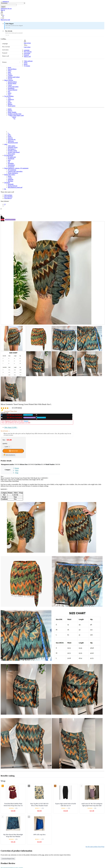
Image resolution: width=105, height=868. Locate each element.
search (3, 7)
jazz (9, 91)
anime (26, 63)
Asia (9, 95)
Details (26, 421)
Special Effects (12, 69)
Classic (10, 85)
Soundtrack (11, 88)
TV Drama (27, 66)
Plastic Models (12, 112)
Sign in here (27, 43)
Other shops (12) (11, 427)
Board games (12, 106)
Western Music (12, 83)
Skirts (17, 470)
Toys (9, 98)
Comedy (10, 75)
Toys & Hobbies (9, 96)
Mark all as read (5, 20)
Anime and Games (13, 87)
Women (4, 62)
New (18, 415)
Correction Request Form (8, 859)
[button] (52, 18)
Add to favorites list (9, 455)
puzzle (10, 103)
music (10, 67)
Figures (10, 111)
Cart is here (27, 47)
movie (26, 64)
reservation (5, 50)
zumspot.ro (6, 1)
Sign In (3, 10)
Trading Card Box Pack (15, 114)
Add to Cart (13, 451)
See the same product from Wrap (95, 847)
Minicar (10, 104)
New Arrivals (6, 47)
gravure (10, 79)
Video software (28, 61)
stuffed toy (11, 99)
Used (24, 418)
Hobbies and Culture (14, 77)
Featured (5, 53)
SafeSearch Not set (6, 8)
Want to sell (6, 56)
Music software (9, 80)
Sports (10, 74)
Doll (9, 101)
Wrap (17, 473)
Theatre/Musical (13, 90)
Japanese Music (12, 82)
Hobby (10, 109)
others (10, 71)
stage (9, 72)
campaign (5, 44)
